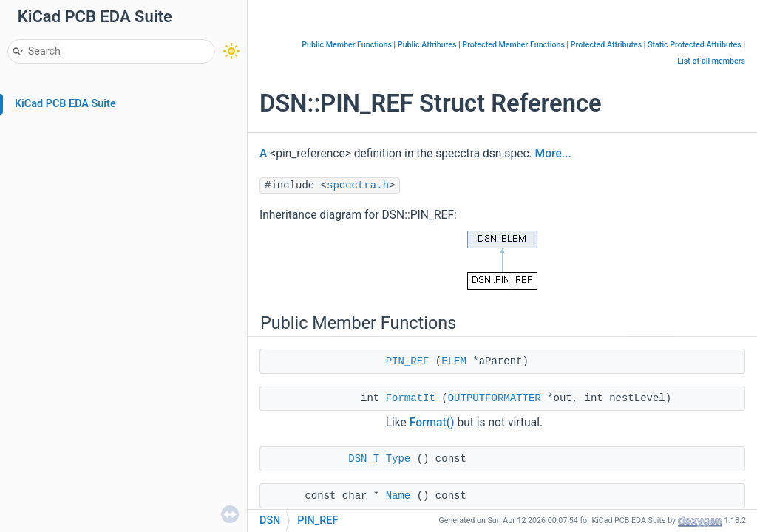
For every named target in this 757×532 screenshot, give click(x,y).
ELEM (454, 361)
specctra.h (358, 185)
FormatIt (411, 398)
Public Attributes (427, 45)
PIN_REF (408, 361)
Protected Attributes (606, 45)
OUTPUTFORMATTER (495, 398)
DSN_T (364, 459)
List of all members (711, 61)
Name (398, 496)
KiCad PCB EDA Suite (65, 104)
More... (553, 154)
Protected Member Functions (513, 45)
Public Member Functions (347, 45)
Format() (432, 423)
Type (398, 459)
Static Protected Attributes (695, 45)
